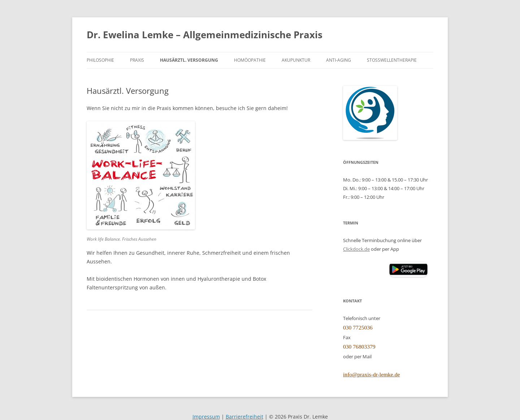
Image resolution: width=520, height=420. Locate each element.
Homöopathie (250, 60)
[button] (408, 269)
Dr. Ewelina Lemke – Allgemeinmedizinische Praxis (205, 35)
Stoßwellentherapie (392, 60)
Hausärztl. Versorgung (189, 60)
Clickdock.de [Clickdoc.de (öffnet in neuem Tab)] (356, 249)
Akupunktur (296, 60)
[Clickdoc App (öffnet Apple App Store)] (366, 269)
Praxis (137, 60)
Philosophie (100, 60)
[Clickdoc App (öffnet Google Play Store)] (408, 275)
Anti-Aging (339, 60)
